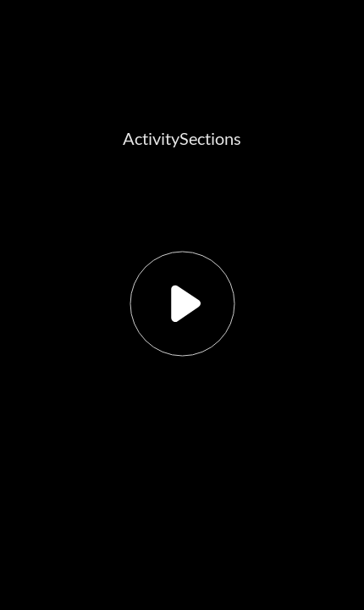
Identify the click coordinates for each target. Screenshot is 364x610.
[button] (182, 305)
